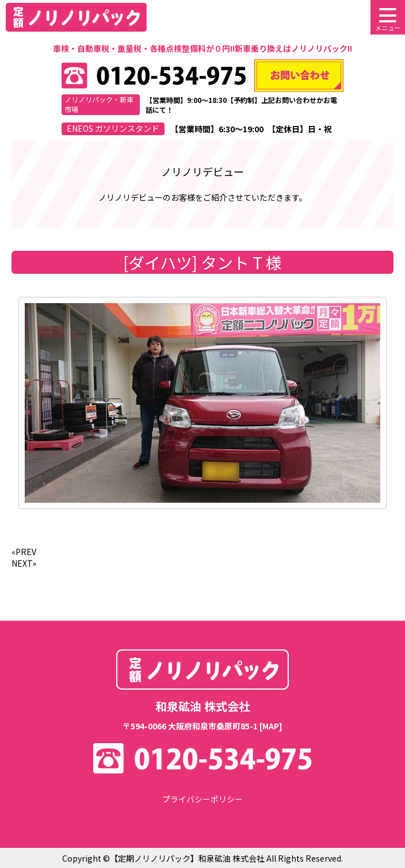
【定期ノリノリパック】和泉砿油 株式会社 (187, 858)
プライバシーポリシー (202, 799)
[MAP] (271, 726)
